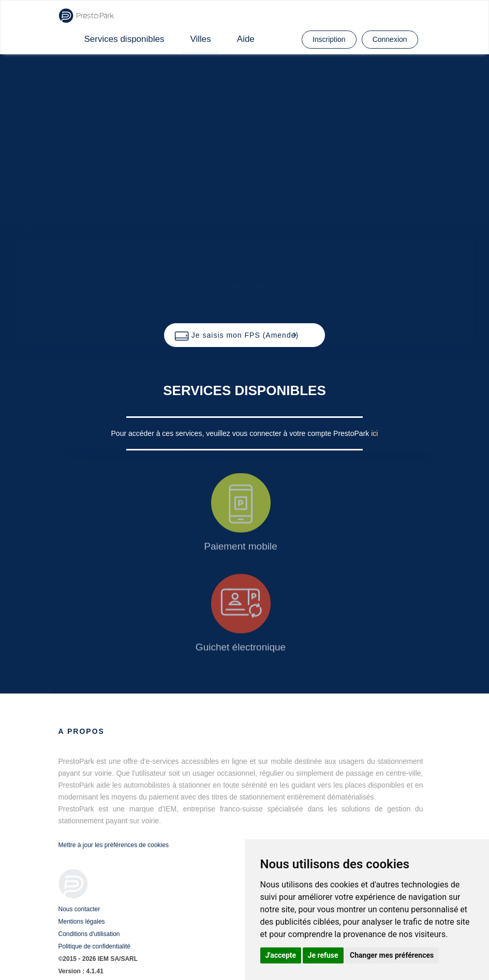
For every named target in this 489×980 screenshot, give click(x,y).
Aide (246, 39)
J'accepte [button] (281, 955)
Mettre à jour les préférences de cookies (114, 845)
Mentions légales (82, 922)
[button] (245, 335)
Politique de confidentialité (94, 946)
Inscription (329, 39)
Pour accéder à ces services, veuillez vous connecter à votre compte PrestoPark (241, 433)
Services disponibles (124, 39)
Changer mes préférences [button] (392, 955)
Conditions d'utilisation (89, 934)
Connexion (390, 39)
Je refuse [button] (323, 955)
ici (374, 433)
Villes (200, 39)
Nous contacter (79, 909)
